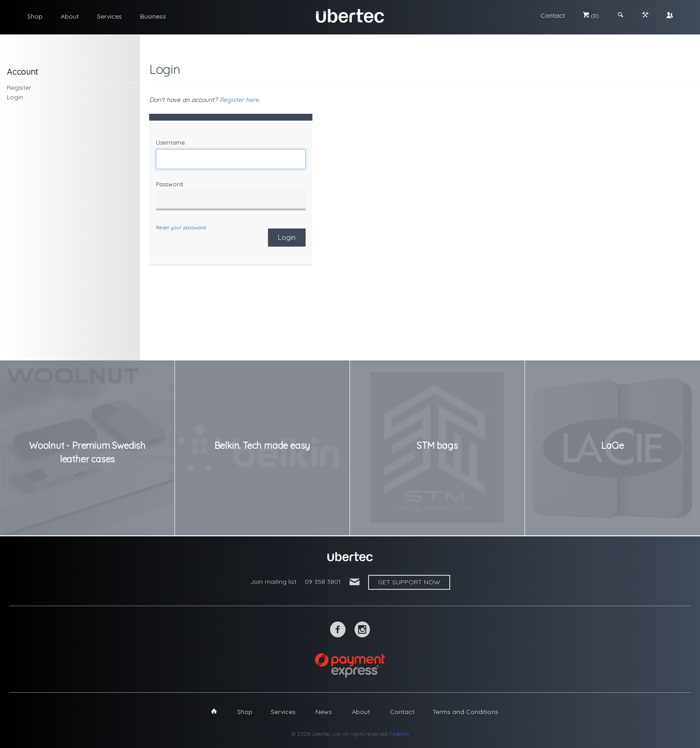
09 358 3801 (323, 582)
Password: (170, 184)
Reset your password (181, 228)
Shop (35, 16)
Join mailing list (273, 582)
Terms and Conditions (465, 712)
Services (109, 16)
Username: (171, 142)
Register (19, 87)
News (324, 712)
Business (153, 16)
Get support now (409, 582)
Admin (401, 734)
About (70, 16)
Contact (553, 15)
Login (15, 97)
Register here (239, 100)
